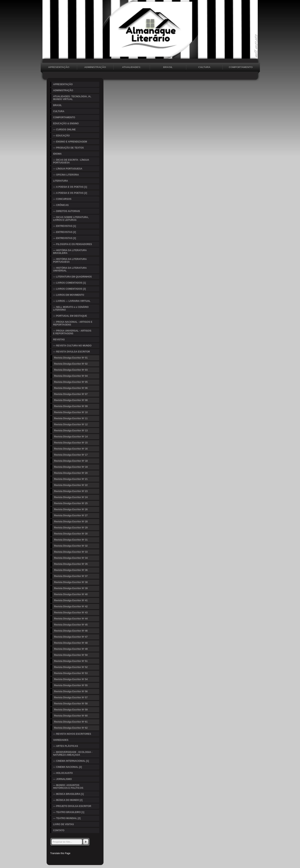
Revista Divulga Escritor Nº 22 (71, 485)
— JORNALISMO (63, 779)
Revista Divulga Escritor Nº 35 (71, 564)
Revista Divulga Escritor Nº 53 (71, 673)
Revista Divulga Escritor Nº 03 (71, 370)
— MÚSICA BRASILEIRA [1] (68, 794)
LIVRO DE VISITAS (64, 824)
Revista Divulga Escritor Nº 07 (71, 394)
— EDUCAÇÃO (62, 136)
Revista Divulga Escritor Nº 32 (71, 546)
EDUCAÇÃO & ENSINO (66, 123)
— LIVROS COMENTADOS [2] (70, 289)
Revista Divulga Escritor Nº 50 (71, 655)
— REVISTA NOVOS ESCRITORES (72, 734)
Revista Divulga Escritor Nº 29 (71, 528)
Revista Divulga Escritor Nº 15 (71, 443)
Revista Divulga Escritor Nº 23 (71, 491)
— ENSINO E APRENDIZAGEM (70, 142)
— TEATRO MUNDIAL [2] (67, 818)
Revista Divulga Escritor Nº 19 (71, 467)
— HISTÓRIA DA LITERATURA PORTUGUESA (70, 260)
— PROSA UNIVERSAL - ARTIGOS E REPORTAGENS (72, 332)
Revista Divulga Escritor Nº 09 (71, 406)
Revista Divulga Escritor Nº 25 (71, 503)
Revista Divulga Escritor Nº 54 (71, 679)
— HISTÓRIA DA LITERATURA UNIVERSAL (70, 269)
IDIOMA (57, 154)
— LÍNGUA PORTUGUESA (68, 169)
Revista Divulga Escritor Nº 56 (71, 691)
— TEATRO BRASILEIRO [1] (69, 812)
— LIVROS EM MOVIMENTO (69, 295)
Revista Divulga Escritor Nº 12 (71, 425)
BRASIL (168, 67)
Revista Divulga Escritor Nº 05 (71, 382)
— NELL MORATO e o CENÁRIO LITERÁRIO (71, 308)
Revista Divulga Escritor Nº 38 (71, 582)
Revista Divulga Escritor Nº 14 (71, 437)
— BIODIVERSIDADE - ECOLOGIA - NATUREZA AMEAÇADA (73, 754)
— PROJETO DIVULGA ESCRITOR (72, 806)
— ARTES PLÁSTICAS (66, 746)
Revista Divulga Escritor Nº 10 (71, 412)
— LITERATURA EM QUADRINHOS (73, 277)
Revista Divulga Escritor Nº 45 (71, 625)
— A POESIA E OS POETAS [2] (70, 193)
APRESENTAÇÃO (59, 67)
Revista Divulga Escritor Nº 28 (71, 522)
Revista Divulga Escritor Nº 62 (71, 728)
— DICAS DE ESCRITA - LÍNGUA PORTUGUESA (71, 161)
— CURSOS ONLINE (64, 130)
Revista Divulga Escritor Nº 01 (71, 358)
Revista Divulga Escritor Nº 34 (71, 558)
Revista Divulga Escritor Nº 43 (71, 613)
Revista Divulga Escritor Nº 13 (71, 431)
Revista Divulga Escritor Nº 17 (71, 455)
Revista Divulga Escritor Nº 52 (71, 667)
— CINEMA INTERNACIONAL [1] (71, 761)
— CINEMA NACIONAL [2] (68, 767)
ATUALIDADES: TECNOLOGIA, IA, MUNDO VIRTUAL (132, 68)
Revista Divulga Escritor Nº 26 (71, 509)
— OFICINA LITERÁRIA (66, 175)
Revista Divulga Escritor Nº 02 (71, 364)
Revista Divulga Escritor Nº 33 (71, 552)
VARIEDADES (61, 740)
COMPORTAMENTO (241, 67)
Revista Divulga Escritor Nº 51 (71, 661)
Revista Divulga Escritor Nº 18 (71, 461)
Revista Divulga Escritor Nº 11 (71, 418)
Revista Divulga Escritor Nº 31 (71, 540)
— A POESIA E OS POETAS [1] (70, 187)
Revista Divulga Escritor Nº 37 (71, 576)
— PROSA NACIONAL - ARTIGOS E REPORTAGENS (73, 323)
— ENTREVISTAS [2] (65, 232)
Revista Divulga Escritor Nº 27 (71, 516)
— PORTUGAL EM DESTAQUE (70, 316)
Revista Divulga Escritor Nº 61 (71, 722)
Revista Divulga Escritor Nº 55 (71, 685)
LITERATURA (61, 181)
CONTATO (59, 830)
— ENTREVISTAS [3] (65, 238)
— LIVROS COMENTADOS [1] (70, 283)
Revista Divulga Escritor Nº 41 (71, 600)
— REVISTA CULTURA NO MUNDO (72, 346)
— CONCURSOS (62, 199)
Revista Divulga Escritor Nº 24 (71, 497)
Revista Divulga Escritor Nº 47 (71, 637)
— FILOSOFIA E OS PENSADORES (73, 244)
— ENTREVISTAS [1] (65, 226)
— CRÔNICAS (61, 205)
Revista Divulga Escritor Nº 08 (71, 400)
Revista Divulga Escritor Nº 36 (71, 570)
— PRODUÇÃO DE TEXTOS (68, 148)
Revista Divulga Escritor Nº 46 (71, 631)
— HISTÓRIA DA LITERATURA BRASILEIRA (70, 252)
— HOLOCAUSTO (63, 773)
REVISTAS (59, 340)
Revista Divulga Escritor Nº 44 (71, 619)
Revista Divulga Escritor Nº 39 (71, 588)
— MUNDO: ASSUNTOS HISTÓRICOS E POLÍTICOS (68, 787)
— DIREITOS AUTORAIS (67, 211)
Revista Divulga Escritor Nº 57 (71, 698)
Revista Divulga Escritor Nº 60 (71, 716)
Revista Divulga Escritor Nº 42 (71, 607)
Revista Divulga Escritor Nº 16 (71, 449)
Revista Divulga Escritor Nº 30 (71, 534)
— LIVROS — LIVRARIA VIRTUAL (72, 301)
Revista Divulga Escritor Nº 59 (71, 710)
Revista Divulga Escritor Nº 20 (71, 473)
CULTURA (204, 67)
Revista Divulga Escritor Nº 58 (71, 704)
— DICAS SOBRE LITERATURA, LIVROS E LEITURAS (71, 219)
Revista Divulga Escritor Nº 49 (71, 649)
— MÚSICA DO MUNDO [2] (68, 800)
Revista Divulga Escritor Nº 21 (71, 479)
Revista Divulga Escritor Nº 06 (71, 388)
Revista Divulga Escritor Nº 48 (71, 643)
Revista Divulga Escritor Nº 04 (71, 376)
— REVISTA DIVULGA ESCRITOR (72, 352)
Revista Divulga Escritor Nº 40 (71, 594)
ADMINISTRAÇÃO (95, 67)
